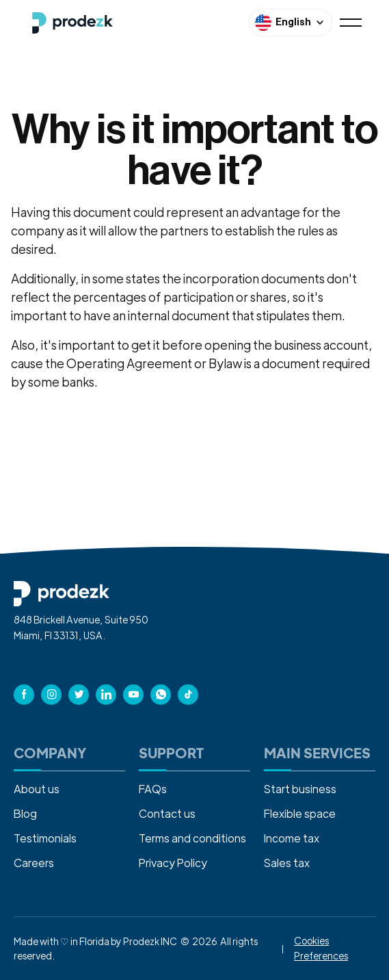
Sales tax (287, 863)
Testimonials (45, 838)
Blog (25, 813)
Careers (34, 863)
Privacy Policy (173, 863)
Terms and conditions (192, 838)
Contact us (167, 813)
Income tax (292, 838)
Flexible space (300, 813)
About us (37, 789)
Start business (300, 789)
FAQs (153, 789)
